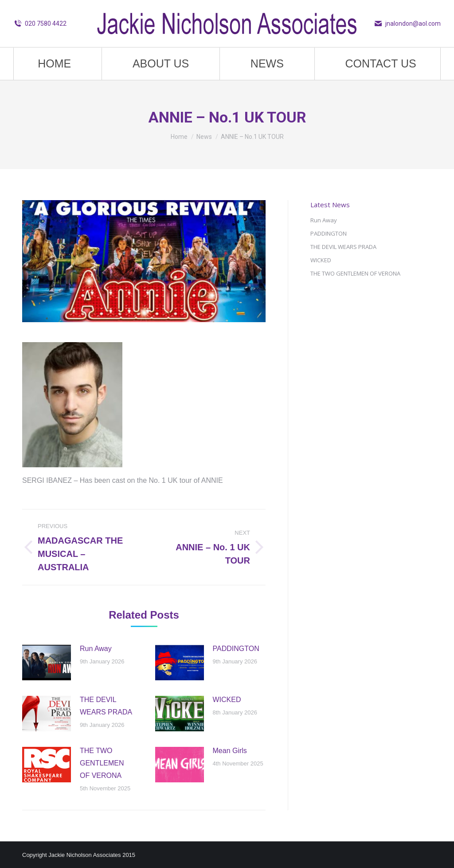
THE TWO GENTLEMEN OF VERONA (102, 763)
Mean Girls (230, 751)
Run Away (96, 649)
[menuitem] (55, 64)
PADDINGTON (236, 649)
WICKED (227, 700)
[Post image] (47, 663)
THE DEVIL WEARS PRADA (106, 706)
